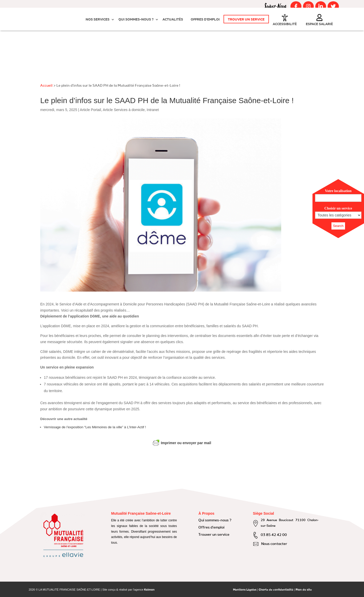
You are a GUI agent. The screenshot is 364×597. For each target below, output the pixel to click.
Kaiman (149, 590)
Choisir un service (338, 208)
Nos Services (98, 20)
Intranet (153, 110)
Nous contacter (274, 544)
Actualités (173, 20)
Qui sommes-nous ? (136, 20)
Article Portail (90, 110)
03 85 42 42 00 (274, 535)
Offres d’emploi (205, 20)
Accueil (46, 86)
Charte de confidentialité (276, 590)
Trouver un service (246, 20)
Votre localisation (338, 191)
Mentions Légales (245, 590)
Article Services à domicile (124, 110)
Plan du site (304, 590)
